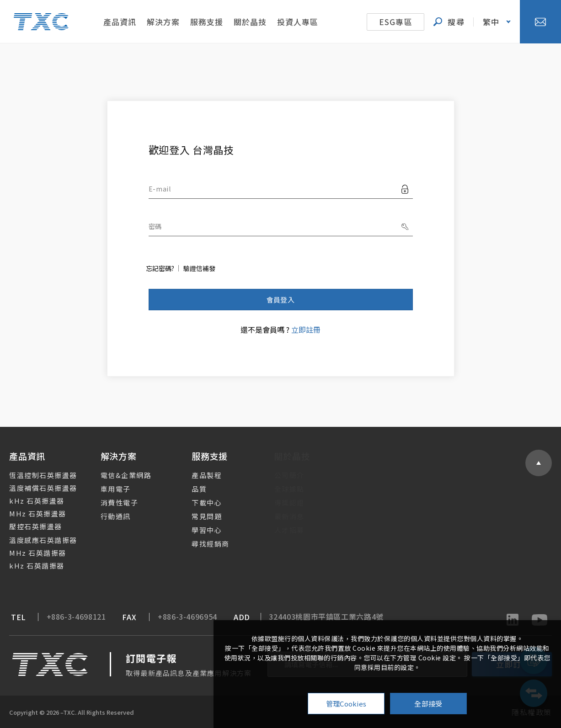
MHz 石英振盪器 (32, 513)
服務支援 (207, 22)
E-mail (160, 189)
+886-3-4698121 (67, 617)
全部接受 (428, 704)
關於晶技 (250, 22)
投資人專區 (298, 22)
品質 (190, 489)
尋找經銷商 (202, 544)
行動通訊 (108, 516)
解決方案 (163, 22)
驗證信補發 (199, 268)
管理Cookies (346, 704)
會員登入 (280, 300)
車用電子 (108, 489)
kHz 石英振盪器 (31, 501)
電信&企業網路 (119, 475)
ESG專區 (396, 22)
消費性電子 (112, 502)
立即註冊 (306, 329)
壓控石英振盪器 (30, 526)
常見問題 (198, 516)
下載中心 (198, 502)
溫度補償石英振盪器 (38, 488)
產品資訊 (120, 22)
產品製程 (198, 475)
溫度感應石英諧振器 (38, 540)
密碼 (155, 226)
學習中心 (198, 530)
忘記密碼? (160, 268)
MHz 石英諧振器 (32, 553)
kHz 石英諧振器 (31, 566)
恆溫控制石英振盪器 (38, 475)
